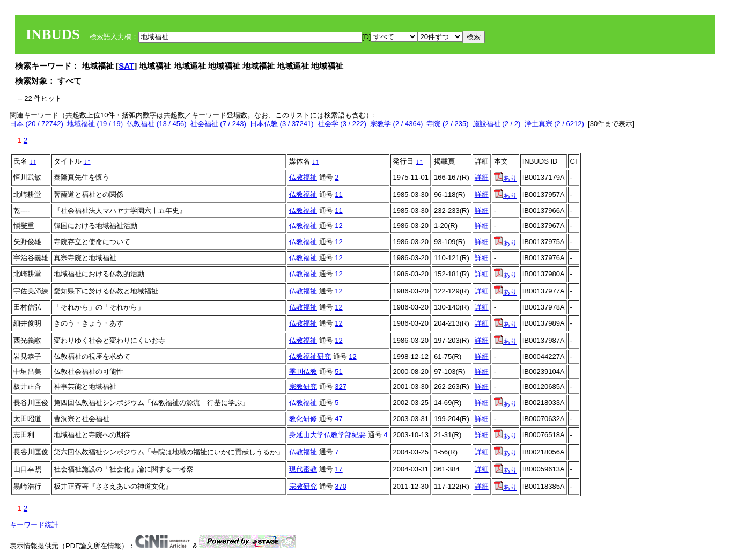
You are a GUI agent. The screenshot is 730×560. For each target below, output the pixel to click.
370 (341, 486)
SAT (126, 66)
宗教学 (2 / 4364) (396, 124)
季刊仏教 (303, 371)
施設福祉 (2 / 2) (497, 124)
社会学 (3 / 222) (342, 124)
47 (338, 419)
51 (338, 371)
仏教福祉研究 (310, 356)
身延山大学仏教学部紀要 (327, 435)
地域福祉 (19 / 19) (95, 124)
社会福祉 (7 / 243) (218, 124)
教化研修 (303, 419)
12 (338, 226)
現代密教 (303, 469)
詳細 (482, 177)
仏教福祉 (303, 177)
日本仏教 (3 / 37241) (282, 124)
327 (341, 386)
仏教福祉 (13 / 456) (156, 124)
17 (338, 469)
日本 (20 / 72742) (36, 124)
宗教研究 (303, 386)
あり (506, 178)
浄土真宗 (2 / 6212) (554, 124)
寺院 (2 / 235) (447, 124)
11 (338, 194)
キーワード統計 (34, 525)
